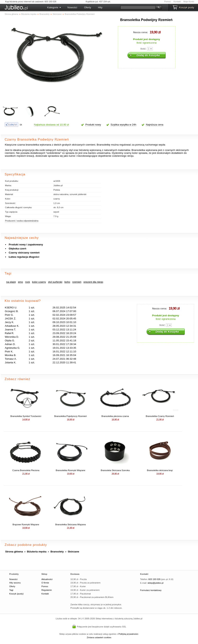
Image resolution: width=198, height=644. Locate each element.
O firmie (45, 583)
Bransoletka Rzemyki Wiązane (70, 470)
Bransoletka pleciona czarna (115, 416)
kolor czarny (39, 282)
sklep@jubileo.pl (156, 583)
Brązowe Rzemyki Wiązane (26, 524)
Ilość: (143, 49)
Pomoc (168, 2)
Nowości (72, 7)
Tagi (11, 590)
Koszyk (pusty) (16, 594)
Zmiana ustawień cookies (99, 637)
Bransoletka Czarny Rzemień (160, 416)
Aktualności (47, 579)
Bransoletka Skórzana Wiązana (70, 524)
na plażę (11, 282)
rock (27, 282)
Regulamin (47, 590)
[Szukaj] (138, 7)
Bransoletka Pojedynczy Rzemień (71, 416)
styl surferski (55, 282)
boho (67, 282)
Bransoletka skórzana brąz (160, 470)
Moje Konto (189, 2)
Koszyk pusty (187, 7)
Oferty (87, 7)
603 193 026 (154, 579)
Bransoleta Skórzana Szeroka (115, 470)
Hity (100, 7)
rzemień (77, 282)
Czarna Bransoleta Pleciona (26, 470)
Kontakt (177, 2)
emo (20, 282)
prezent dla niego (93, 282)
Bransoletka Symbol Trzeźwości (26, 416)
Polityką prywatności (128, 634)
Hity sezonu (15, 583)
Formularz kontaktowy (151, 590)
